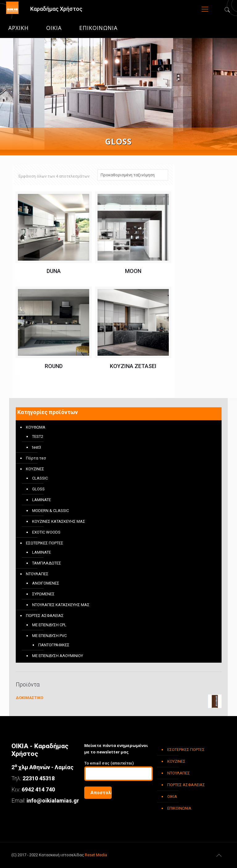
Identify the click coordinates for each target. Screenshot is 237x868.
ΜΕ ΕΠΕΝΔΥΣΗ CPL (49, 625)
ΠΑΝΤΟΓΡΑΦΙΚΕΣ (54, 645)
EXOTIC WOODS (46, 532)
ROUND (54, 366)
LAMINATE (42, 500)
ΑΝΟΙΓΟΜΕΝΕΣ (46, 583)
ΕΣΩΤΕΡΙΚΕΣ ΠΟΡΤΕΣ (45, 543)
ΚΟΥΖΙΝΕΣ (35, 469)
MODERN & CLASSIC (50, 511)
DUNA (54, 271)
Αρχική (19, 28)
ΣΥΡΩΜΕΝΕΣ (43, 594)
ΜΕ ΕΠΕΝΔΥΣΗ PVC (49, 636)
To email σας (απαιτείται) (118, 771)
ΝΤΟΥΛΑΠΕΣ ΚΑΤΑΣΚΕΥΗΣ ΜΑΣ (61, 605)
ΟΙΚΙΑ (54, 28)
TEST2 (38, 436)
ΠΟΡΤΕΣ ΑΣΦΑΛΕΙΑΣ (45, 616)
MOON (133, 271)
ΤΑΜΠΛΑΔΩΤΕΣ (47, 563)
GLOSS (38, 489)
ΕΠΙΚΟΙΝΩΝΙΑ (98, 28)
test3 (37, 447)
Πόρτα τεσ (36, 458)
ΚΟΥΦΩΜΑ (36, 427)
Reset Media (96, 855)
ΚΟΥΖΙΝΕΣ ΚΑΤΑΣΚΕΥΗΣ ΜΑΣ (59, 521)
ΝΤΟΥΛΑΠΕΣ (37, 574)
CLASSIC (40, 478)
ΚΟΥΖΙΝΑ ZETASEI (133, 366)
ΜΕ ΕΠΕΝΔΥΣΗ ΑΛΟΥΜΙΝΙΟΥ (58, 656)
